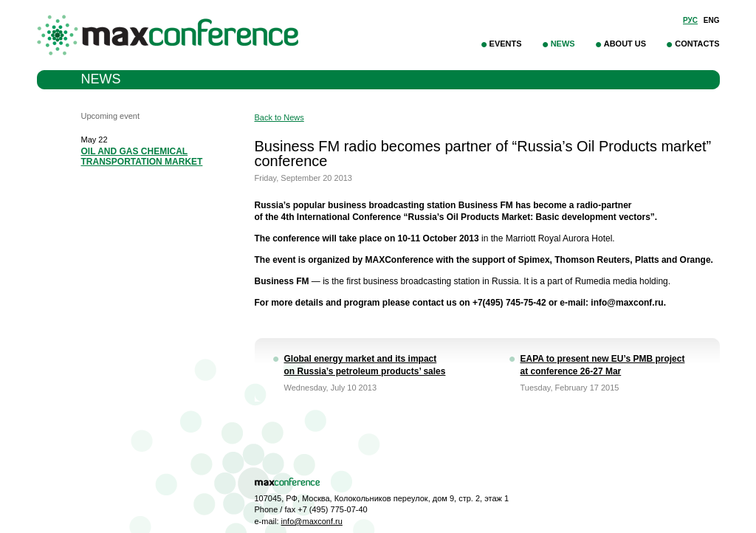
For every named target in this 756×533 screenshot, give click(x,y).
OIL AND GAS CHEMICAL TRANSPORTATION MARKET (142, 157)
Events (506, 44)
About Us (625, 44)
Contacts (697, 44)
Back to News (279, 117)
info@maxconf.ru (312, 521)
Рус (690, 20)
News (563, 44)
